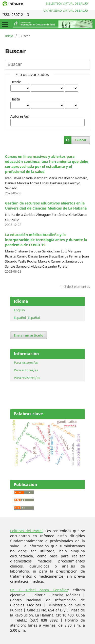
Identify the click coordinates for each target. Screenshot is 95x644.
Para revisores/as (27, 378)
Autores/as (20, 116)
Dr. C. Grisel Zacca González (39, 590)
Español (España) (27, 318)
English (19, 310)
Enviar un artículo (29, 335)
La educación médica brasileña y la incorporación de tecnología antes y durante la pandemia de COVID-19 (46, 240)
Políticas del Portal (26, 531)
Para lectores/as (26, 363)
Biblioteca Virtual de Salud (67, 3)
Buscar (81, 140)
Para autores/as (26, 370)
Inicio (9, 36)
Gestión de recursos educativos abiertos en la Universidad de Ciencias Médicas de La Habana (46, 206)
